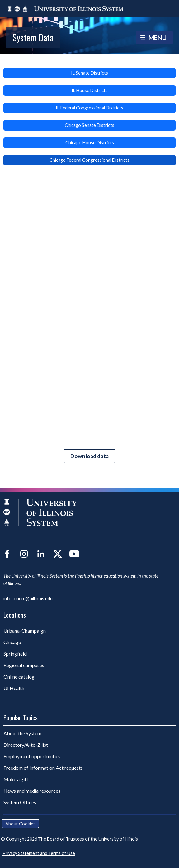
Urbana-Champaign (25, 631)
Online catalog (19, 677)
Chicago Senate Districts (89, 125)
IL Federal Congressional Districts (89, 108)
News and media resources (32, 791)
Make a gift (16, 779)
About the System (22, 733)
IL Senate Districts (89, 73)
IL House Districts (90, 90)
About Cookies (20, 824)
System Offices (20, 802)
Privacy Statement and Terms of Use (39, 853)
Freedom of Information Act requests (43, 768)
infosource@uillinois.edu (28, 599)
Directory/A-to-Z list (26, 745)
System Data (33, 37)
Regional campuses (24, 665)
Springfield (15, 654)
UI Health (14, 688)
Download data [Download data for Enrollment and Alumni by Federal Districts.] (89, 456)
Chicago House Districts (90, 143)
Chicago (12, 642)
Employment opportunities (32, 756)
